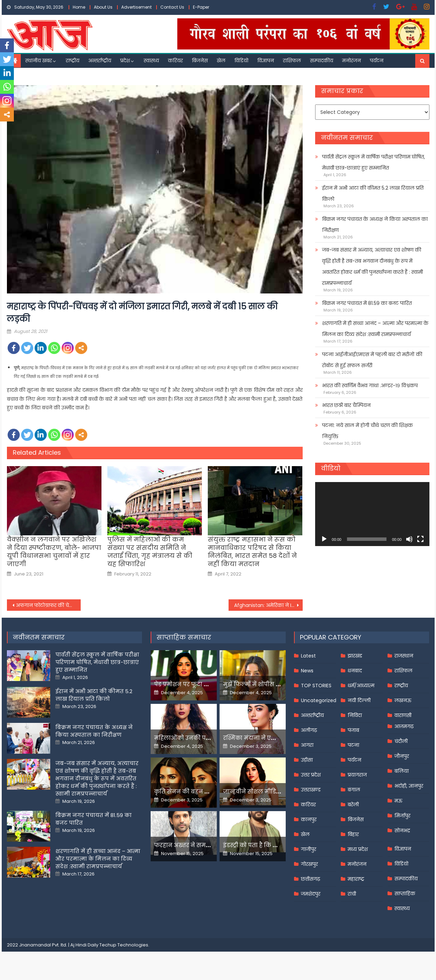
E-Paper (201, 7)
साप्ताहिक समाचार (184, 637)
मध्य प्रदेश (358, 849)
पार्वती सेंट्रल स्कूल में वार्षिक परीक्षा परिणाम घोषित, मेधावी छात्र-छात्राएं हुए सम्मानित (373, 162)
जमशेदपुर (311, 894)
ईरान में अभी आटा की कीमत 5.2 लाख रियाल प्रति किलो (373, 193)
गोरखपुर (309, 864)
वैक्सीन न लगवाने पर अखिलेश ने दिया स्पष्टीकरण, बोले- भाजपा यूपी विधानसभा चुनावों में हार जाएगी (54, 552)
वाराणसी (403, 715)
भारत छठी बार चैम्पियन (346, 405)
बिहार (353, 834)
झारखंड (355, 656)
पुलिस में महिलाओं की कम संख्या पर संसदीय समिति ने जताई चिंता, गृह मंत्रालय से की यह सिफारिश (150, 552)
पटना (353, 745)
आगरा (307, 745)
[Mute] (409, 539)
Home (79, 7)
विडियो (241, 61)
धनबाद (355, 671)
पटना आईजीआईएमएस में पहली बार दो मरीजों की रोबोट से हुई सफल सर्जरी (372, 360)
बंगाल (354, 790)
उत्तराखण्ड (311, 790)
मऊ (398, 801)
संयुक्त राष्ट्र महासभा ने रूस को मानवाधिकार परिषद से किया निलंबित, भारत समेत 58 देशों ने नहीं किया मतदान (252, 552)
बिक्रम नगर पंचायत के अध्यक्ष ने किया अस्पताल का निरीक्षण (375, 225)
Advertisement (136, 7)
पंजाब (353, 730)
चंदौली (401, 741)
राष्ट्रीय (73, 61)
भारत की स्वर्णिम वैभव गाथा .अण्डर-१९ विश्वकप (370, 385)
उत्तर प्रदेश (311, 775)
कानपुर (309, 819)
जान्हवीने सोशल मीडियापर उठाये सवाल (274, 792)
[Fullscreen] (420, 539)
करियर (175, 61)
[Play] (324, 539)
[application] (372, 514)
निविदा (355, 715)
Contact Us (172, 7)
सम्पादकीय (322, 61)
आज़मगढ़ (404, 726)
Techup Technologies (124, 945)
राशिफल (292, 61)
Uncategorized (319, 700)
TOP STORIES (316, 686)
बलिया (402, 771)
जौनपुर (402, 756)
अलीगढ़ (309, 730)
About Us (103, 7)
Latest (308, 656)
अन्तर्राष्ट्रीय (100, 61)
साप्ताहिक (405, 893)
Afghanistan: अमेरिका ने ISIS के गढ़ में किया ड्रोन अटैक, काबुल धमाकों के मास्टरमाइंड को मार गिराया (268, 605)
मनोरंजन (352, 61)
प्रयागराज (357, 775)
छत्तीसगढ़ (310, 879)
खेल (221, 61)
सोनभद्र (402, 831)
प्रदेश (125, 61)
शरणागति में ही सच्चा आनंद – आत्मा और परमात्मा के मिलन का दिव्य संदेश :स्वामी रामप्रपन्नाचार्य (375, 329)
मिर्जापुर (402, 816)
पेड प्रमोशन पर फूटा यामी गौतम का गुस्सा (207, 684)
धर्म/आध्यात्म (361, 686)
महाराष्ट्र (356, 879)
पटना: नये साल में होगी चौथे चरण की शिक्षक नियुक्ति (367, 431)
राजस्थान (404, 656)
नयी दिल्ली (359, 700)
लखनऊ (403, 700)
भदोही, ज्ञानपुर (409, 786)
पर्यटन (377, 61)
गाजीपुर (309, 849)
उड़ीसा (307, 760)
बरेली (353, 805)
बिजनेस (200, 61)
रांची (352, 894)
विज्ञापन (266, 61)
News (307, 671)
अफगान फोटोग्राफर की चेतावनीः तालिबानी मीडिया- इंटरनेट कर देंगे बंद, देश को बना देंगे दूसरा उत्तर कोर (48, 605)
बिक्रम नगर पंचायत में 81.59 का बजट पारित (367, 303)
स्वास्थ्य (151, 61)
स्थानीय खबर (39, 61)
